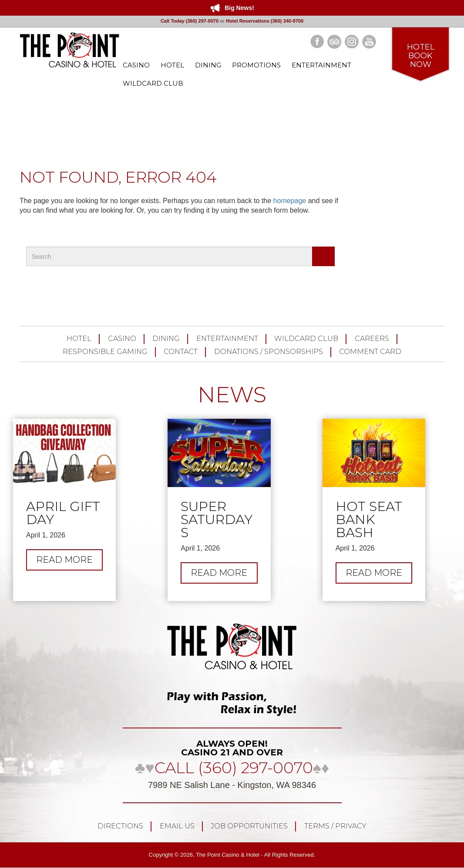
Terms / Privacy (335, 826)
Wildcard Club (306, 339)
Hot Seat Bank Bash (369, 520)
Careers (372, 339)
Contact (181, 352)
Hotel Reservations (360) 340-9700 (265, 21)
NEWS (232, 395)
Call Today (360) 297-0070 (190, 21)
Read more (69, 562)
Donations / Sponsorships (269, 352)
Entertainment (227, 339)
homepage (290, 201)
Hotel (79, 339)
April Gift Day (63, 513)
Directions (120, 826)
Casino (122, 339)
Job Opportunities (249, 826)
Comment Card (370, 352)
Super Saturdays (217, 520)
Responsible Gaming (105, 352)
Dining (166, 339)
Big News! (239, 8)
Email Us (177, 826)
